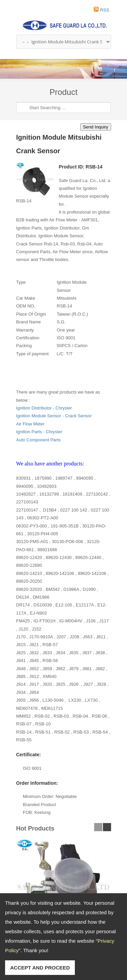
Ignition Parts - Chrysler (39, 432)
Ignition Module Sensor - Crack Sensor (54, 416)
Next (121, 73)
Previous (108, 73)
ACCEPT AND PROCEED (40, 968)
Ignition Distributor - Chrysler (44, 408)
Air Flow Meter (30, 424)
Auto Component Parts (39, 440)
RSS (105, 10)
